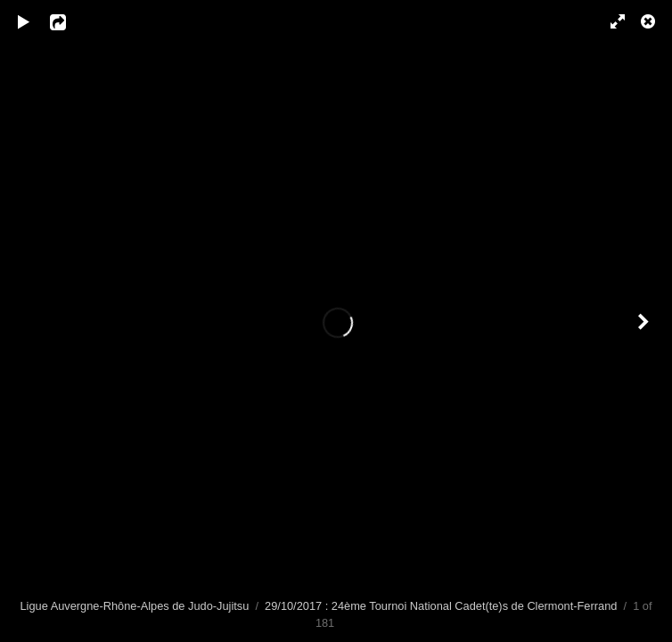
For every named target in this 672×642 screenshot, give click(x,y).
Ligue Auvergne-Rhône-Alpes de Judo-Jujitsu (135, 606)
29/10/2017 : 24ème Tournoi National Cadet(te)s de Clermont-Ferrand (441, 606)
